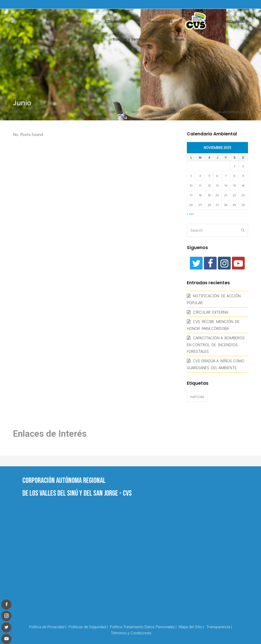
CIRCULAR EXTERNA (211, 312)
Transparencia (160, 21)
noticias (197, 396)
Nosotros (74, 21)
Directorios (117, 21)
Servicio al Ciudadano (229, 21)
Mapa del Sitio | (191, 627)
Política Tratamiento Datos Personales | (143, 627)
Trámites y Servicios (130, 39)
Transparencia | (219, 627)
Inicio (30, 21)
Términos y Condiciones (131, 633)
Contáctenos (173, 39)
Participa (86, 39)
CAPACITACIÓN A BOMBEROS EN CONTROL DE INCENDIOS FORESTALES (216, 344)
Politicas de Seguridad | (88, 627)
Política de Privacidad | (48, 627)
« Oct (190, 214)
